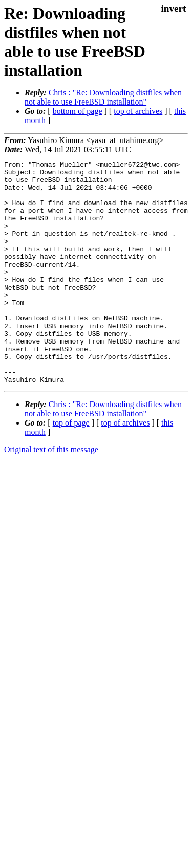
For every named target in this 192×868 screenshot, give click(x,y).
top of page (71, 467)
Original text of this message (51, 494)
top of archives (138, 111)
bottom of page (78, 111)
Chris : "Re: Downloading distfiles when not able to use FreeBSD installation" (103, 97)
